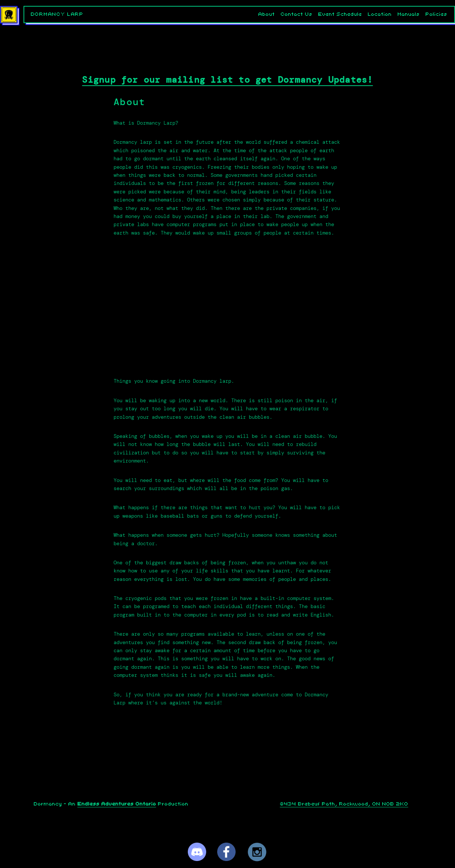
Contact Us (297, 14)
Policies (436, 14)
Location (380, 14)
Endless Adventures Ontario (117, 804)
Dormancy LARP (57, 14)
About (267, 14)
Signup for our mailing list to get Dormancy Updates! (227, 80)
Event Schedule (340, 14)
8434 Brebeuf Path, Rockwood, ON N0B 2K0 (344, 804)
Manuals (409, 14)
